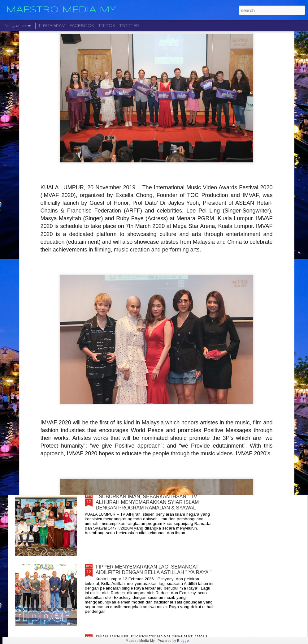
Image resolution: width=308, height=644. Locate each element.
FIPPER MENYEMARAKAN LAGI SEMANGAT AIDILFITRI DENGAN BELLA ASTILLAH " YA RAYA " (154, 570)
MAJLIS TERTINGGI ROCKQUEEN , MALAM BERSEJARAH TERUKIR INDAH (146, 289)
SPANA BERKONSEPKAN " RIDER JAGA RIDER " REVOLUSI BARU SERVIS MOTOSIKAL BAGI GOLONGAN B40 (152, 432)
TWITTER (129, 26)
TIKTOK (107, 26)
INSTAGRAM (52, 26)
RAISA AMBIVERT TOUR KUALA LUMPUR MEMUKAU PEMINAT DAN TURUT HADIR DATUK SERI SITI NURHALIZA (152, 362)
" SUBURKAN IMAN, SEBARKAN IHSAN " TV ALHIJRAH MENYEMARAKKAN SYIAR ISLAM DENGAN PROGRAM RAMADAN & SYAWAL (147, 502)
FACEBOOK (82, 26)
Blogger (183, 641)
